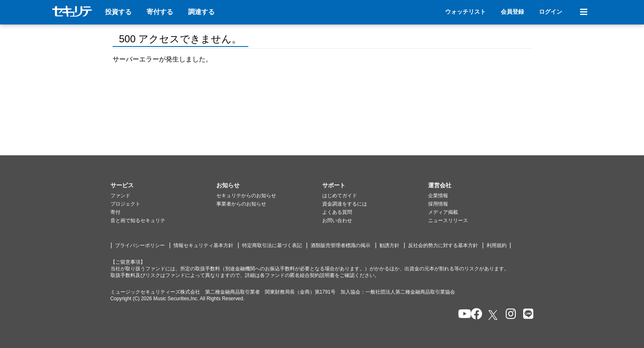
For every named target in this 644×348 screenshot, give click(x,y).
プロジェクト (125, 204)
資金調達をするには (345, 204)
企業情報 (438, 196)
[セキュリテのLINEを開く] (526, 315)
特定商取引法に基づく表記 (272, 245)
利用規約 (497, 245)
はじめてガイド (340, 196)
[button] (163, 186)
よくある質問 (337, 212)
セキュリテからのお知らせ (246, 196)
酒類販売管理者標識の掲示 (340, 245)
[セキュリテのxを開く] (494, 315)
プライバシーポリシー (140, 245)
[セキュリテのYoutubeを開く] (461, 315)
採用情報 (438, 204)
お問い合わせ (337, 221)
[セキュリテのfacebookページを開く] (474, 315)
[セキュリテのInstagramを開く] (509, 315)
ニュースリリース (448, 221)
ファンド (120, 196)
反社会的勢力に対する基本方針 (443, 245)
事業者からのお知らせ (241, 204)
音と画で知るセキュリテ (138, 221)
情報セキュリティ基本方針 (203, 245)
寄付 (115, 212)
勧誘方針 (389, 245)
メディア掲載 (443, 212)
